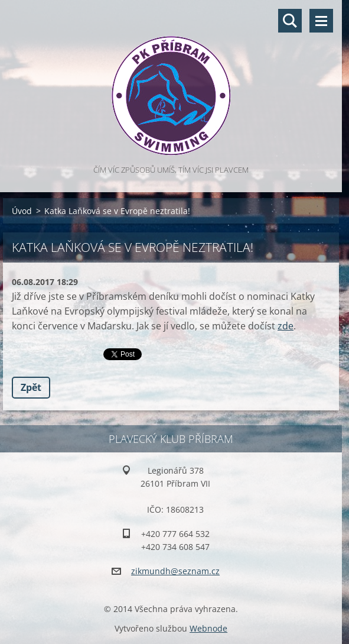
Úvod (22, 211)
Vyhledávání (290, 21)
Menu (321, 21)
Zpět (31, 387)
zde (286, 326)
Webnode (208, 628)
